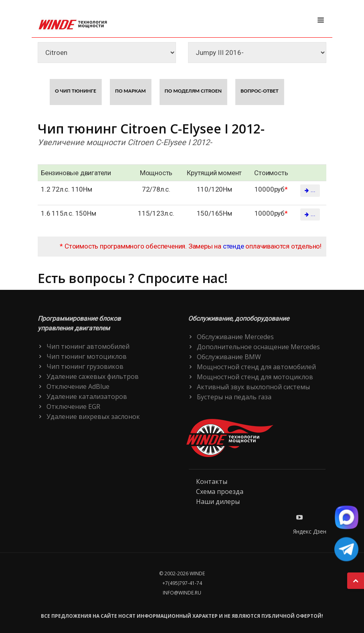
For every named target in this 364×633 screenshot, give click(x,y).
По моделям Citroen (193, 91)
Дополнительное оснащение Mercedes (258, 347)
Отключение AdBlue (78, 386)
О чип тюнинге (76, 91)
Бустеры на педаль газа (234, 397)
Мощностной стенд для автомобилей (256, 367)
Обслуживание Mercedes (235, 337)
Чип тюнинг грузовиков (85, 366)
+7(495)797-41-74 (182, 583)
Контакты (212, 481)
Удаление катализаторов (87, 396)
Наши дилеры (218, 502)
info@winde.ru (182, 593)
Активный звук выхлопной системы (253, 387)
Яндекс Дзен (310, 531)
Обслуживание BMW (229, 357)
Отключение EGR (73, 406)
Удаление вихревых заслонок (93, 417)
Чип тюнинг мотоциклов (87, 356)
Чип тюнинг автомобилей (88, 346)
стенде (234, 246)
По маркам (130, 91)
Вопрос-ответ (260, 91)
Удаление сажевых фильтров (93, 376)
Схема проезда (220, 491)
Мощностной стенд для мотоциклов (255, 377)
